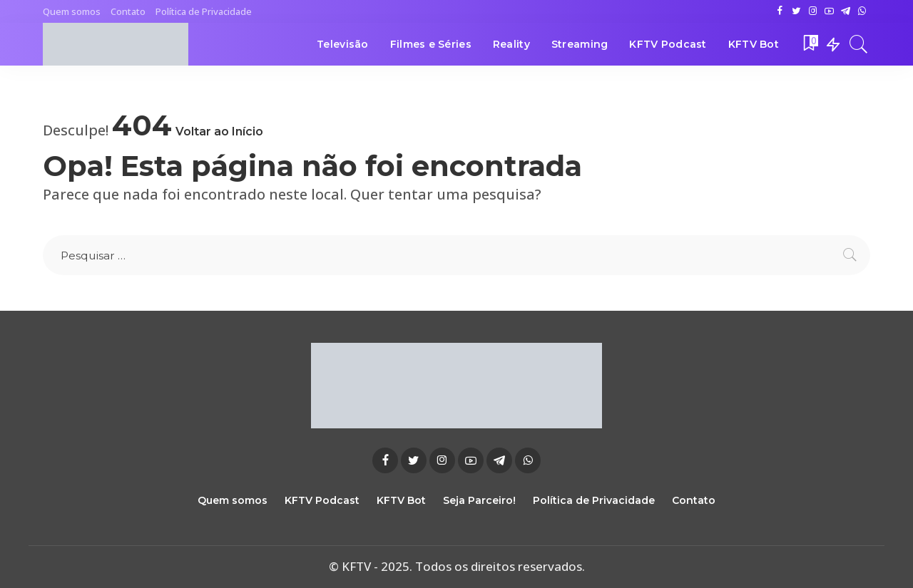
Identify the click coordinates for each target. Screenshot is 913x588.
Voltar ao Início (219, 131)
